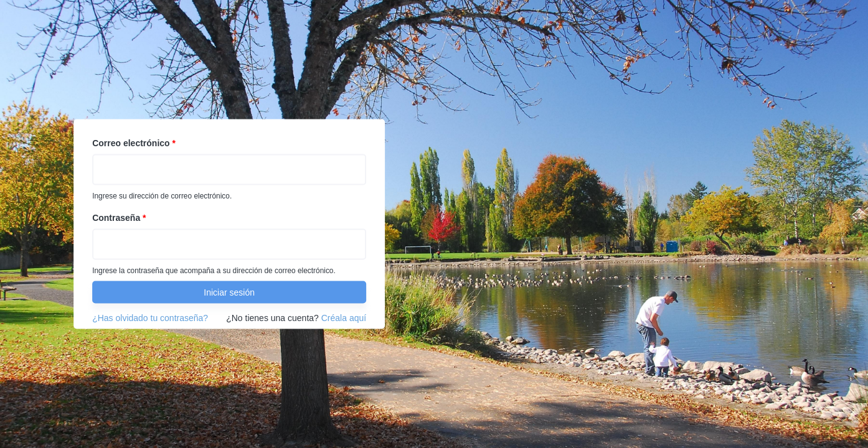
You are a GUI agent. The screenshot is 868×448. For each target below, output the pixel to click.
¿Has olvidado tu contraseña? (150, 318)
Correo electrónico (134, 143)
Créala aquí (344, 318)
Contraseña (119, 218)
